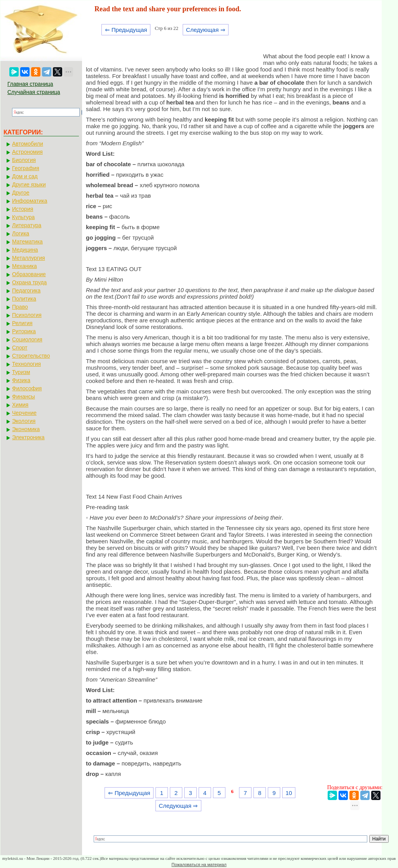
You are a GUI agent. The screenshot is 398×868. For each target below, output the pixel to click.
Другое (21, 193)
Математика (27, 242)
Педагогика (26, 290)
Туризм (21, 372)
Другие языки (29, 184)
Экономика (26, 429)
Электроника (28, 437)
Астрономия (27, 152)
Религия (22, 323)
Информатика (30, 201)
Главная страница (30, 84)
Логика (21, 233)
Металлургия (29, 258)
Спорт (20, 348)
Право (20, 307)
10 (289, 793)
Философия (27, 388)
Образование (29, 274)
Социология (27, 339)
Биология (24, 160)
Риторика (24, 331)
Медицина (25, 250)
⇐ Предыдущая (126, 30)
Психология (27, 315)
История (23, 209)
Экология (24, 421)
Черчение (24, 413)
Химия (20, 405)
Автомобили (28, 144)
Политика (24, 299)
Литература (27, 225)
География (26, 168)
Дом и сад (25, 176)
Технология (26, 364)
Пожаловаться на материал (199, 865)
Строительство (31, 356)
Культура (23, 217)
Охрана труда (29, 282)
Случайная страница (34, 92)
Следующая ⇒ (206, 30)
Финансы (24, 397)
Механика (24, 266)
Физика (21, 380)
